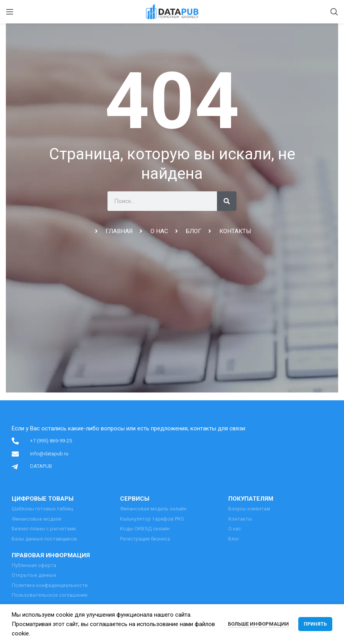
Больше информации (258, 624)
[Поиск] (334, 12)
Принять (315, 624)
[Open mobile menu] (10, 12)
